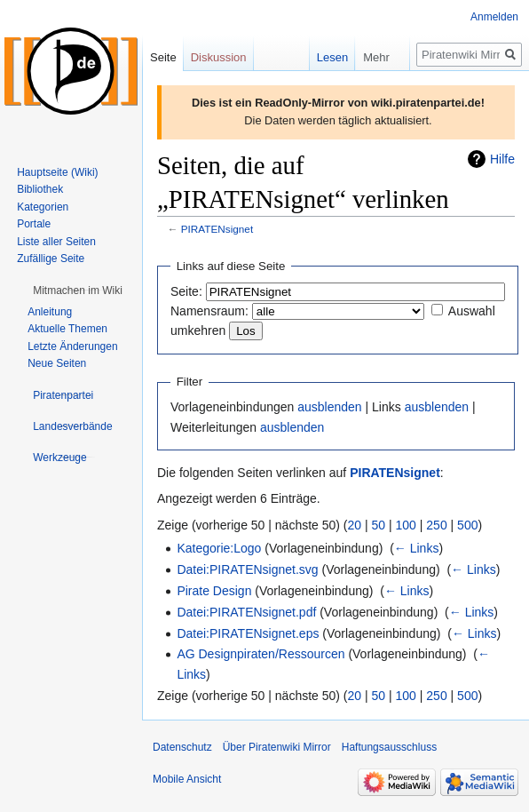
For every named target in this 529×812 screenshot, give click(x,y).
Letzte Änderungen (72, 346)
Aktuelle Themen (67, 329)
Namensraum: (209, 311)
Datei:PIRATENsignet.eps (248, 633)
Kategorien (43, 207)
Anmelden (494, 17)
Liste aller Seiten (56, 242)
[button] (78, 291)
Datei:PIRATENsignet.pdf (246, 612)
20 (355, 525)
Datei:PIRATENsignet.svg (247, 569)
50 (379, 525)
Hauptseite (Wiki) (57, 172)
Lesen (321, 57)
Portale (34, 224)
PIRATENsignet (217, 229)
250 (436, 525)
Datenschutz (182, 747)
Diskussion (219, 57)
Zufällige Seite (51, 259)
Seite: (186, 291)
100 (406, 525)
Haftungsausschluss (389, 747)
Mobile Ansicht (187, 779)
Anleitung (50, 312)
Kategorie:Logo (219, 548)
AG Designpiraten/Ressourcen (261, 654)
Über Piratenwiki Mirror (277, 747)
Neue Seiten (57, 363)
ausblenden (329, 407)
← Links (417, 548)
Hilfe (502, 159)
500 (467, 525)
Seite (163, 57)
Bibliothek (40, 189)
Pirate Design (214, 591)
